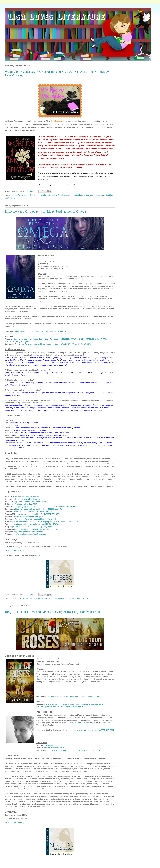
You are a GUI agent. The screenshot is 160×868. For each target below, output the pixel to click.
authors (14, 195)
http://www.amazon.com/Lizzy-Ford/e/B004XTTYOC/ (34, 511)
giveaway (44, 598)
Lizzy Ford (53, 598)
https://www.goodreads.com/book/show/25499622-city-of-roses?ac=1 (74, 697)
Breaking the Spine (58, 121)
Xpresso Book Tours (73, 598)
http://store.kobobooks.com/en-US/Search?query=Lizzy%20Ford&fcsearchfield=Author (45, 522)
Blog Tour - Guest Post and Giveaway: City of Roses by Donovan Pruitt (52, 612)
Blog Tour (28, 598)
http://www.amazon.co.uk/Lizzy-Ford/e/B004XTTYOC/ (37, 514)
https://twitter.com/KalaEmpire (56, 748)
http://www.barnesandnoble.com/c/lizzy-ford (38, 519)
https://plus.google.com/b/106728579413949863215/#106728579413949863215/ (45, 507)
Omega (61, 598)
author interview (17, 598)
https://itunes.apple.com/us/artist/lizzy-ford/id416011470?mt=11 (37, 524)
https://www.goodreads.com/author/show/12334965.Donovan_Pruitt (74, 750)
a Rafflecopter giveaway (14, 550)
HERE (39, 555)
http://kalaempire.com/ (54, 745)
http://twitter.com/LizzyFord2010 (24, 504)
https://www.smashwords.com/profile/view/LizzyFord (38, 529)
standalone (78, 195)
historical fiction (46, 195)
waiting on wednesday (92, 195)
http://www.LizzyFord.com (31, 499)
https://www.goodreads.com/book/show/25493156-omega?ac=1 (41, 331)
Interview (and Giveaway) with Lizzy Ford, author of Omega (45, 211)
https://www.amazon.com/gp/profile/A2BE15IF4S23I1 (94, 730)
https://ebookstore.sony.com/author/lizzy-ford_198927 (31, 527)
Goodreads (34, 195)
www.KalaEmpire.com (81, 723)
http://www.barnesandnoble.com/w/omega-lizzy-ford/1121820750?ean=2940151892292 (56, 344)
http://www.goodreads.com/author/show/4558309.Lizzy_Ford (39, 509)
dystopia (36, 598)
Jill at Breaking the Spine (63, 195)
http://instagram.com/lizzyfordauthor (29, 532)
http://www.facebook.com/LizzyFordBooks (31, 502)
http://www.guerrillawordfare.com (26, 496)
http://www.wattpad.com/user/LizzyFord (28, 517)
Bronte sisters (24, 195)
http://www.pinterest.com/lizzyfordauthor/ (30, 534)
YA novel (86, 598)
